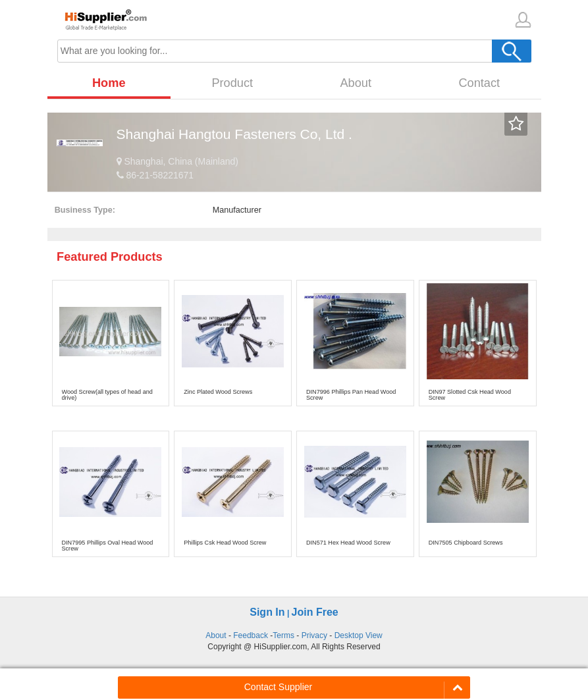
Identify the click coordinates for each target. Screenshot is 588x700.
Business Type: (85, 210)
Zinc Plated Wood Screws (218, 392)
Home (109, 83)
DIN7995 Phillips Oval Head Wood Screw (108, 546)
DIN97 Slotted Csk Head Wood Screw (470, 395)
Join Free (315, 612)
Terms (283, 635)
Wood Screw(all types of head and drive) (107, 395)
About (356, 83)
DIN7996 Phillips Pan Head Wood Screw (351, 395)
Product (232, 83)
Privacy (314, 635)
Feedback (251, 635)
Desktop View (359, 635)
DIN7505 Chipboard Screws (466, 543)
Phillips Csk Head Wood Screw (225, 543)
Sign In (267, 612)
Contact (479, 83)
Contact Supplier (279, 687)
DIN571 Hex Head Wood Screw (348, 543)
